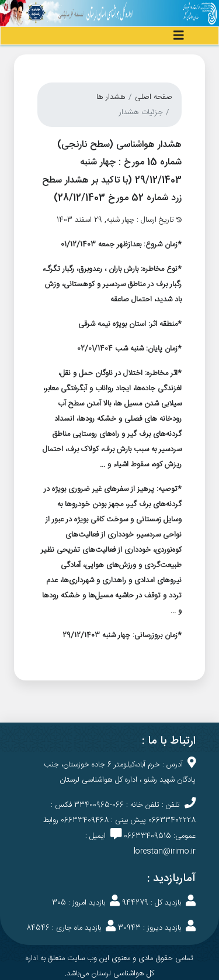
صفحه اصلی (154, 97)
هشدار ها (111, 97)
